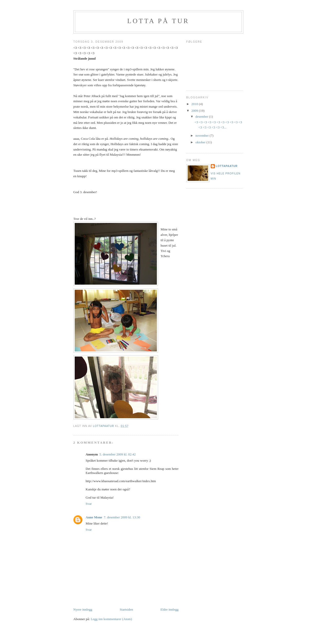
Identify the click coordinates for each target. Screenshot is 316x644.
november (202, 136)
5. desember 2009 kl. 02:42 (118, 454)
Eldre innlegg (169, 609)
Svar (89, 504)
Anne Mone (94, 517)
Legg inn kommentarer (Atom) (111, 619)
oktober (201, 142)
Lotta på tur (158, 21)
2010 (195, 104)
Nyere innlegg (83, 609)
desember (202, 116)
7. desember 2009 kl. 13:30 (122, 517)
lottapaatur (227, 166)
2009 (195, 111)
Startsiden (126, 609)
